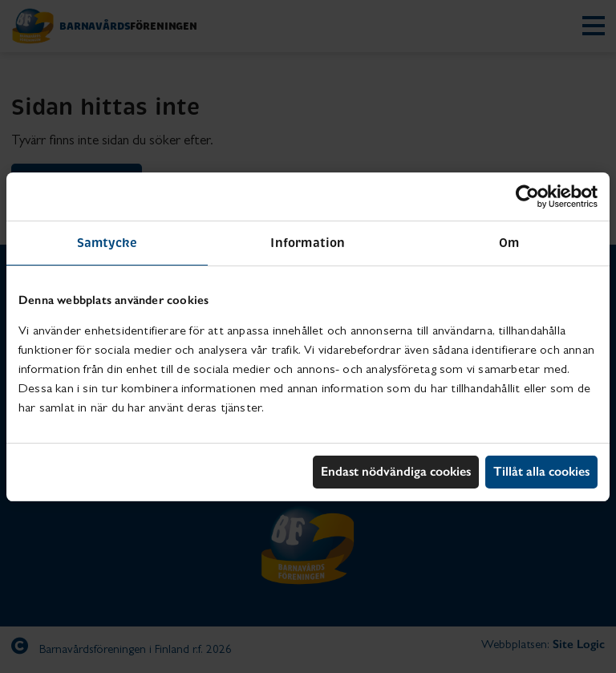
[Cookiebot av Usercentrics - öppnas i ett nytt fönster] (527, 197)
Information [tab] (308, 243)
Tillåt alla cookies (541, 471)
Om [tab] (509, 243)
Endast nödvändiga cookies (396, 471)
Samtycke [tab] (107, 243)
